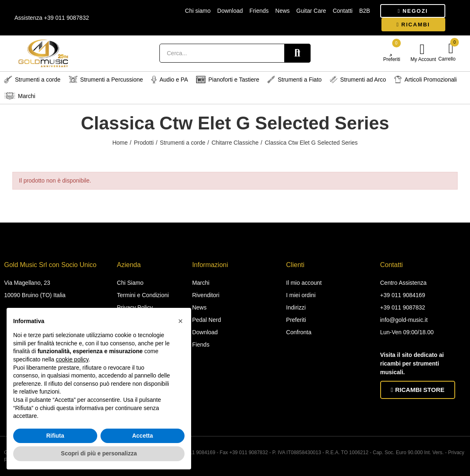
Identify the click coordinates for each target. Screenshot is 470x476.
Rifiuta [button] (55, 436)
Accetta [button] (143, 436)
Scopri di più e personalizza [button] (99, 453)
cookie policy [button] (72, 359)
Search (297, 53)
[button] (413, 11)
